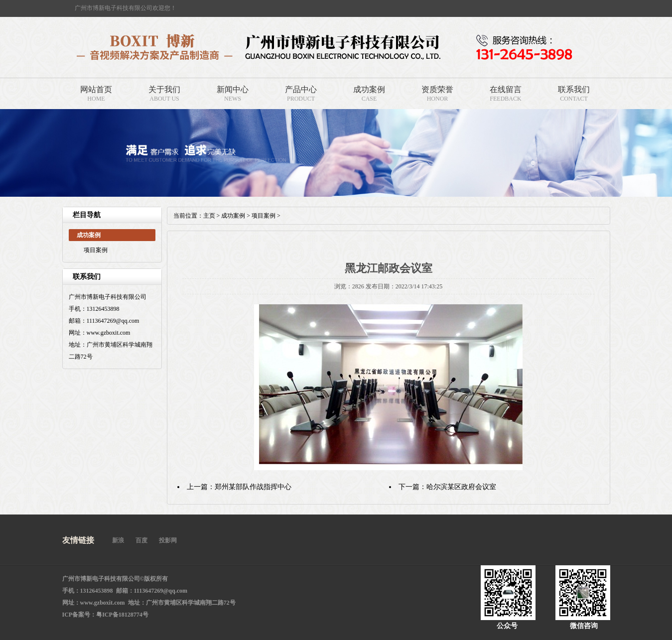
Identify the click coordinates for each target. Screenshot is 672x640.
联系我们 (574, 89)
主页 (209, 216)
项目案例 (96, 250)
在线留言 (506, 89)
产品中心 (301, 89)
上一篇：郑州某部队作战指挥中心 (239, 487)
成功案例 (369, 89)
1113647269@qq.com (161, 591)
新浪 (118, 540)
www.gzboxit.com (103, 603)
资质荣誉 (437, 89)
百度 (141, 540)
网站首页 (96, 89)
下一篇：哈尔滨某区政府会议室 (447, 487)
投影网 (168, 540)
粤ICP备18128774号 (122, 615)
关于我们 (164, 89)
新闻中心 (233, 89)
